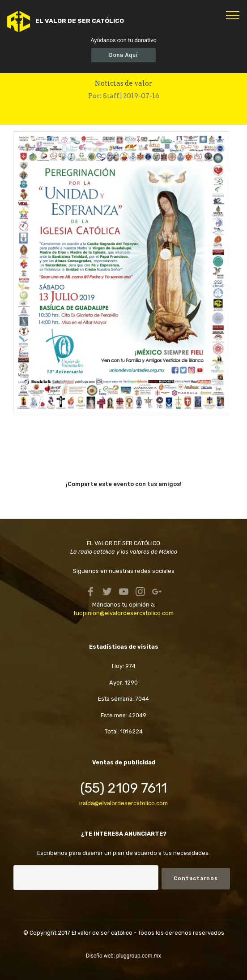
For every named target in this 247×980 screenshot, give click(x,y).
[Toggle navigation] (233, 15)
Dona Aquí (123, 55)
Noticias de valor (123, 83)
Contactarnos (196, 878)
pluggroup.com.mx (139, 956)
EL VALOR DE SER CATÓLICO (80, 21)
